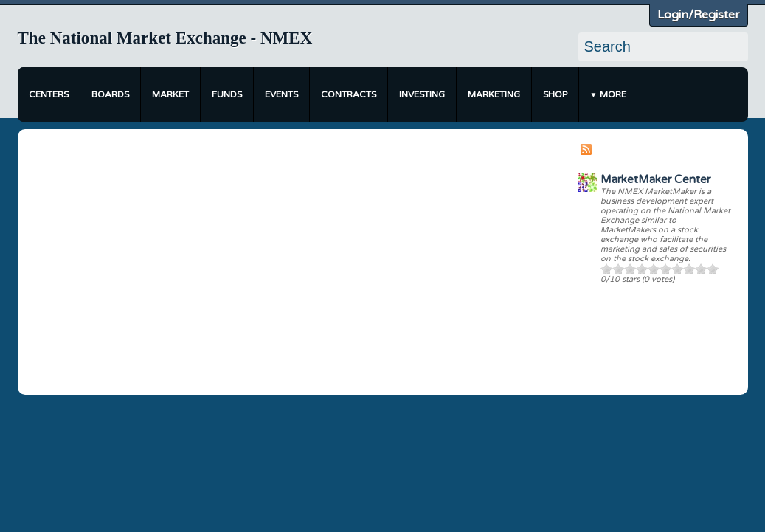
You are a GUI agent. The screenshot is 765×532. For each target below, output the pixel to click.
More (613, 94)
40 (642, 269)
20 (618, 269)
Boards (110, 94)
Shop (555, 94)
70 (677, 269)
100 (713, 269)
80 (689, 269)
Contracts (349, 94)
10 (606, 269)
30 (630, 269)
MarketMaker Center (655, 179)
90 (701, 269)
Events (281, 94)
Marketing (494, 94)
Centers (49, 94)
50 (654, 269)
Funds (227, 94)
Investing (422, 94)
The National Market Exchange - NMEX (165, 38)
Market (170, 94)
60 (665, 269)
